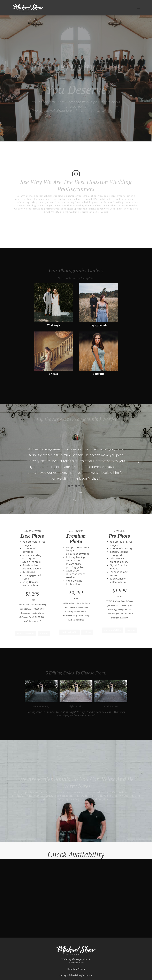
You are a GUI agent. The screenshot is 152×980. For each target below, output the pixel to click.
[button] (138, 8)
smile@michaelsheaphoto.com (76, 978)
